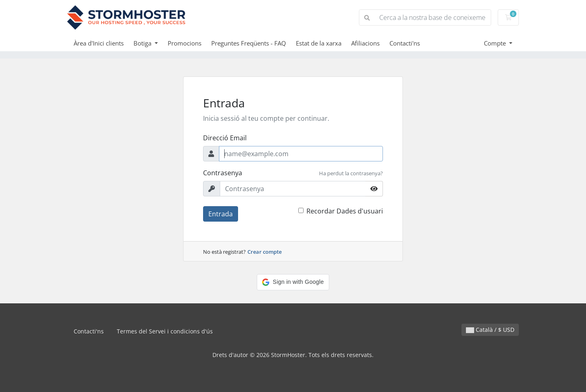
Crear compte (265, 252)
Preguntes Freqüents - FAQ (249, 43)
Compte (496, 43)
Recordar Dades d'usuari (345, 211)
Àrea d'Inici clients (99, 43)
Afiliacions (365, 43)
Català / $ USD (490, 330)
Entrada (221, 214)
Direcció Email (225, 138)
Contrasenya (223, 173)
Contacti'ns (405, 43)
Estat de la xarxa (319, 43)
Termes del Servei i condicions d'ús (165, 331)
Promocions (185, 43)
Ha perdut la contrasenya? (351, 173)
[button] (293, 282)
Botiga (143, 43)
